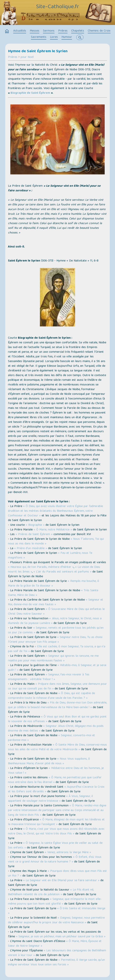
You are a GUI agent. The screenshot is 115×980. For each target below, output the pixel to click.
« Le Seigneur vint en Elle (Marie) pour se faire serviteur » (61, 881)
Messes (35, 31)
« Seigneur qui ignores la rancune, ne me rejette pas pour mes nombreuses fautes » (53, 658)
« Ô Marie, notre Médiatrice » (53, 530)
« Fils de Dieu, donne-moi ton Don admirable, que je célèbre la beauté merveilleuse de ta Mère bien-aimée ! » (57, 705)
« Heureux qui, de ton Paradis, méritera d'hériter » (41, 567)
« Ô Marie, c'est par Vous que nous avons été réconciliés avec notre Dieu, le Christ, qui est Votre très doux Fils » (56, 832)
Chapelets (78, 31)
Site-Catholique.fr (57, 7)
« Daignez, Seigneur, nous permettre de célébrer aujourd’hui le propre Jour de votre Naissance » (56, 920)
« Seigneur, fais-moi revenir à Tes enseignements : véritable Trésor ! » (49, 677)
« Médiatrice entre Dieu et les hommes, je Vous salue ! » (56, 771)
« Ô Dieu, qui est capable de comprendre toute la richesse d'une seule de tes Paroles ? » (51, 696)
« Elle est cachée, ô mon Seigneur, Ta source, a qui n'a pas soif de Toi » (57, 649)
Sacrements (39, 37)
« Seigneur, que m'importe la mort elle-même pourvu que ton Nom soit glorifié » (55, 902)
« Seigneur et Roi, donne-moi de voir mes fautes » (56, 602)
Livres (54, 37)
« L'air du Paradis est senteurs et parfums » (62, 572)
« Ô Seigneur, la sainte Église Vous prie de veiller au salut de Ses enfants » (55, 846)
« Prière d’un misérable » (31, 549)
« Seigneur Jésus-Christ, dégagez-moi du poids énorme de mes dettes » (56, 729)
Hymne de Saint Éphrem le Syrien (38, 51)
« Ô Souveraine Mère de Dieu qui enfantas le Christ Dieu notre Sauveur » (56, 612)
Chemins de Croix (99, 31)
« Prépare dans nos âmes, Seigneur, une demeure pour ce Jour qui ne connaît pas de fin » (57, 687)
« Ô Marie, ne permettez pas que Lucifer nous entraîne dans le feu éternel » (55, 780)
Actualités (20, 31)
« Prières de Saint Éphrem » (34, 535)
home (7, 31)
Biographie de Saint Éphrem (30, 93)
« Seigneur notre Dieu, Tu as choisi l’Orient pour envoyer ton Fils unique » (55, 640)
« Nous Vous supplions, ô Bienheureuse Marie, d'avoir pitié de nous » (49, 761)
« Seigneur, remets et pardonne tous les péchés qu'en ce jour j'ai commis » (56, 630)
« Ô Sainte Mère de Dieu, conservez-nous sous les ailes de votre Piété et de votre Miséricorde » (57, 747)
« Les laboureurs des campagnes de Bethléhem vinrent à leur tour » (57, 953)
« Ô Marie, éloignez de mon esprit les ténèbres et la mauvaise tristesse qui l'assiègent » (56, 822)
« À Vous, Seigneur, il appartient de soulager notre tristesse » (50, 799)
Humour (67, 37)
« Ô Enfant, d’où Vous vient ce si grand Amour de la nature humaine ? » (55, 860)
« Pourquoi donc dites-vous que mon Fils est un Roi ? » (57, 874)
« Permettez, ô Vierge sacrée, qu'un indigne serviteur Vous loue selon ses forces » (56, 962)
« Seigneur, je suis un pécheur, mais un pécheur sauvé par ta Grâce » (61, 937)
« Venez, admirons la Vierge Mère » (68, 853)
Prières (63, 31)
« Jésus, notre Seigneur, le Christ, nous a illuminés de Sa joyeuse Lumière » (55, 621)
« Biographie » (35, 525)
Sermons (49, 31)
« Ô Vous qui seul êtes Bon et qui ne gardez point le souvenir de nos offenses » (57, 719)
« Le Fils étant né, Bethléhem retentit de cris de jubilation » (51, 892)
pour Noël (27, 57)
